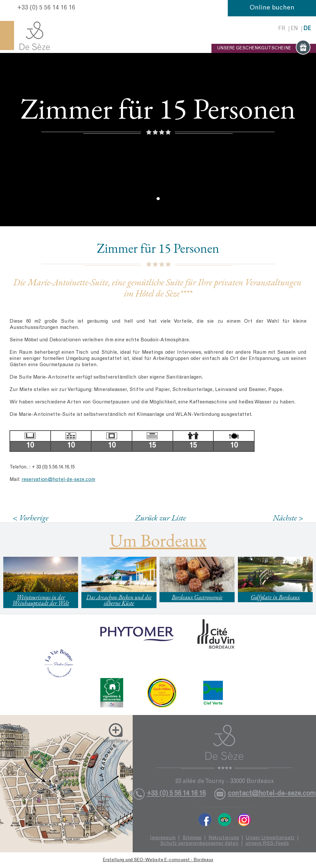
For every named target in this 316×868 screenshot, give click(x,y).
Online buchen (272, 8)
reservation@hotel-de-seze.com (58, 480)
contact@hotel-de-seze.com (272, 794)
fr (282, 29)
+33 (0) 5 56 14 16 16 (46, 8)
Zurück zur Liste (161, 518)
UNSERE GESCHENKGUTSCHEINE (264, 48)
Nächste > (288, 518)
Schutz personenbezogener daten (199, 844)
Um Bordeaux (158, 540)
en (294, 29)
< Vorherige (31, 518)
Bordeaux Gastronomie (197, 597)
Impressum (163, 838)
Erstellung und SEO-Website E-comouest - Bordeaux (158, 860)
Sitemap (192, 838)
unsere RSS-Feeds (267, 844)
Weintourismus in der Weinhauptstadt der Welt (41, 600)
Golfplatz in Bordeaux (275, 597)
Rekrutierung (224, 838)
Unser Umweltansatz (270, 838)
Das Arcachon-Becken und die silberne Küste (119, 600)
